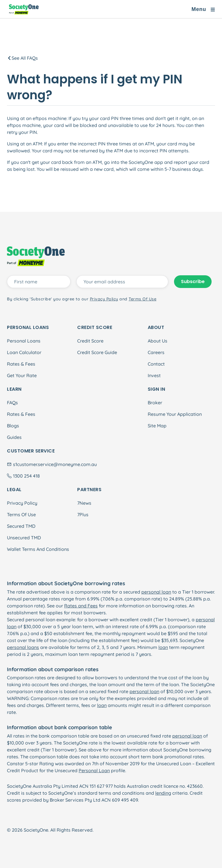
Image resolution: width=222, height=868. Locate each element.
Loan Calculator (24, 352)
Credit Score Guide (97, 352)
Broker (155, 403)
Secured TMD (21, 526)
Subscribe (193, 281)
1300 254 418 (26, 476)
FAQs (12, 403)
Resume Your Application (175, 414)
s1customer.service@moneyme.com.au (55, 464)
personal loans (23, 647)
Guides (14, 437)
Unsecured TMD (24, 538)
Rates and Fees (81, 606)
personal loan (156, 592)
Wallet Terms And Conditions (38, 549)
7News (84, 503)
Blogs (13, 426)
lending (163, 793)
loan (163, 647)
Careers (156, 352)
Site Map (157, 426)
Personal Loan (94, 770)
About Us (158, 341)
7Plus (83, 515)
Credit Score (90, 341)
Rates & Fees (21, 364)
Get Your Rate (22, 375)
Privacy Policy (22, 503)
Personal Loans (24, 341)
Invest (154, 375)
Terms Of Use (21, 515)
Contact (156, 364)
